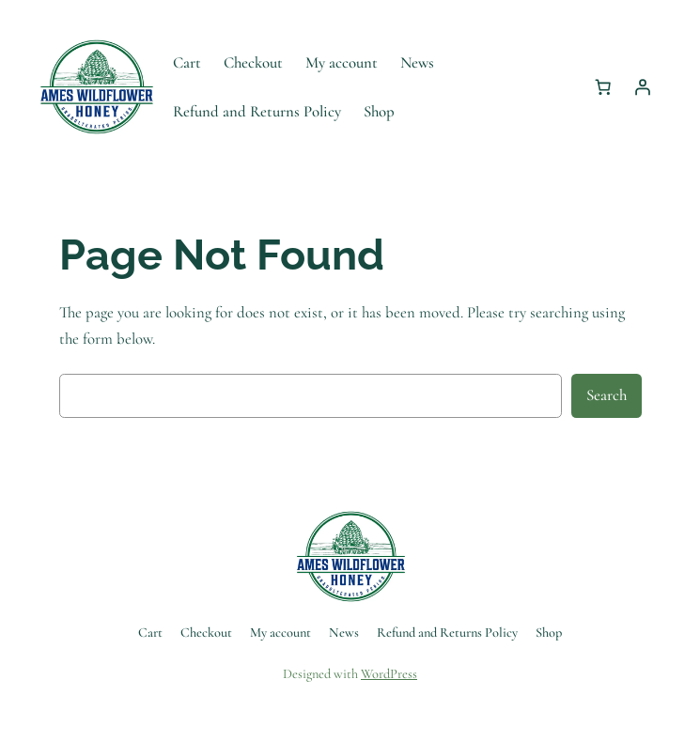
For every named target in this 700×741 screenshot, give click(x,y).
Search (607, 395)
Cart (187, 62)
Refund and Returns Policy (257, 111)
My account (342, 62)
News (417, 62)
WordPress (389, 674)
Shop (379, 111)
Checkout (253, 62)
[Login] (643, 87)
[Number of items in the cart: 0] (603, 87)
